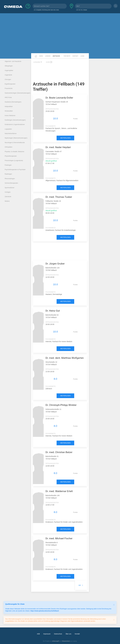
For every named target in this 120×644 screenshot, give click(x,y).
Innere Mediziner (10, 116)
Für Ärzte (67, 56)
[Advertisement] (60, 35)
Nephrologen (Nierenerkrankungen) (16, 138)
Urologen (8, 192)
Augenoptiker (9, 70)
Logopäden (8, 129)
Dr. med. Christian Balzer (59, 452)
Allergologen (9, 66)
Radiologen (8, 174)
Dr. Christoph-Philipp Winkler (61, 405)
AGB (38, 634)
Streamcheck (66, 641)
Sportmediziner (10, 188)
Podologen (8, 165)
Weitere (7, 201)
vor (81, 585)
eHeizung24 (56, 641)
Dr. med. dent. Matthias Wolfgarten (65, 358)
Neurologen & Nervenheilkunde (15, 143)
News (41, 56)
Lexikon (48, 56)
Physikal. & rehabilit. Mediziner (15, 152)
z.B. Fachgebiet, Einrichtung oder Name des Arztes (46, 10)
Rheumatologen (10, 179)
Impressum (47, 634)
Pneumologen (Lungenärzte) (14, 161)
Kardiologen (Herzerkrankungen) (15, 120)
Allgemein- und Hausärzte (13, 61)
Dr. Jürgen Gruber (55, 264)
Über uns (68, 634)
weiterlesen (65, 138)
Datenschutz (58, 634)
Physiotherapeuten (11, 156)
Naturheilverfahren (11, 134)
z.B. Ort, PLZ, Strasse (82, 10)
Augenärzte (8, 75)
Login (82, 56)
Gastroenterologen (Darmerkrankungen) (17, 93)
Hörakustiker (9, 111)
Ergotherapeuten (10, 84)
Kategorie (38, 62)
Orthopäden (9, 147)
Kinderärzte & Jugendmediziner (15, 124)
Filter (49, 62)
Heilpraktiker (9, 107)
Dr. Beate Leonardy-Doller (59, 98)
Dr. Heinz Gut (53, 311)
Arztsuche (56, 56)
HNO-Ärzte (8, 97)
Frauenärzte (9, 88)
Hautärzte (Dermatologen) (13, 102)
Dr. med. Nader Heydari (58, 147)
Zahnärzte (8, 197)
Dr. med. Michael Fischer (59, 538)
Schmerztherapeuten (11, 183)
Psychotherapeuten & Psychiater (15, 170)
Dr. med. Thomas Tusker (59, 197)
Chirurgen (8, 80)
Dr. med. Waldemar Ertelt (59, 491)
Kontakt (75, 56)
